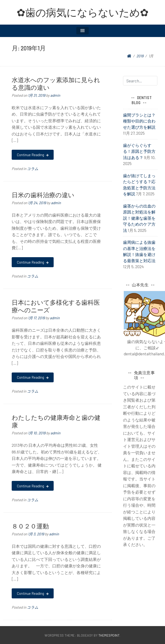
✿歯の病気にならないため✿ (83, 12)
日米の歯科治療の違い (43, 195)
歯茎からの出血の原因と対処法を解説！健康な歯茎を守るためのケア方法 (139, 218)
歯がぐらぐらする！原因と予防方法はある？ (139, 151)
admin (55, 95)
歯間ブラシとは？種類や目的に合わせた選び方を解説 (139, 121)
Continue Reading (33, 155)
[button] (82, 31)
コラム (33, 169)
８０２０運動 (30, 526)
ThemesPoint (109, 635)
